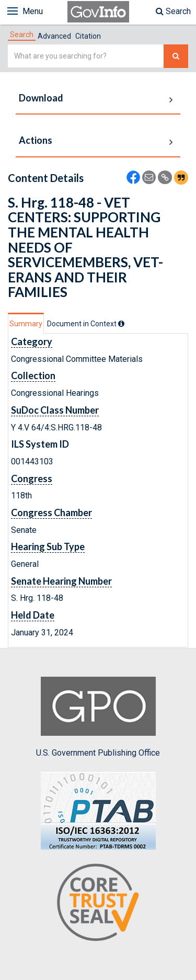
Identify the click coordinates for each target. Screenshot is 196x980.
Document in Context (86, 324)
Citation (88, 36)
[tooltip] (121, 324)
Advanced (54, 36)
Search (173, 11)
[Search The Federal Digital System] (176, 56)
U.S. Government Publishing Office (98, 717)
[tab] (22, 35)
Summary (26, 324)
